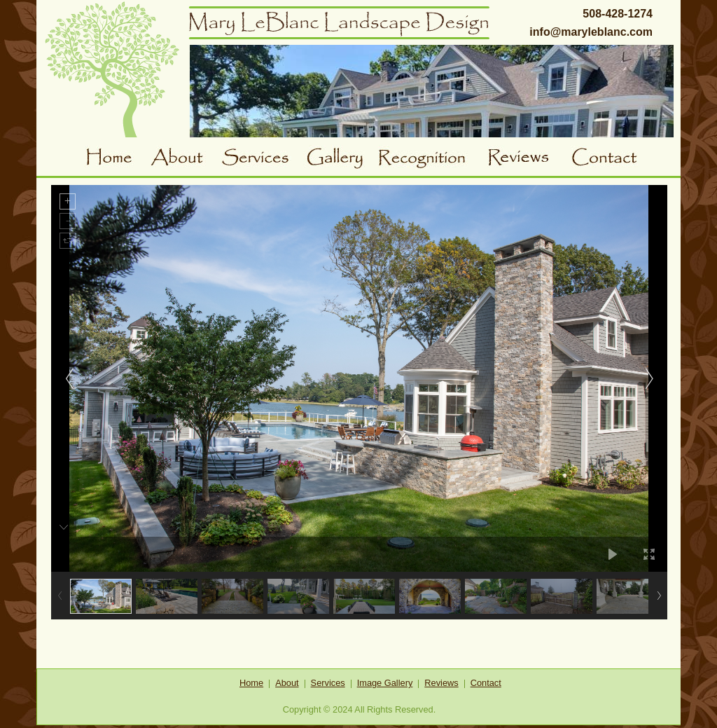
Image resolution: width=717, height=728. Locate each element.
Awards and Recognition (433, 159)
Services (262, 159)
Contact (608, 159)
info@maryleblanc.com (591, 32)
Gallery (341, 159)
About (186, 159)
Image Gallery (385, 683)
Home (118, 159)
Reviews (529, 159)
